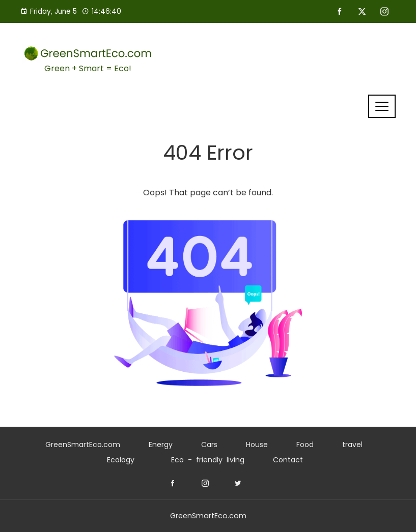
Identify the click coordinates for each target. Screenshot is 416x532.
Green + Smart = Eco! (88, 68)
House (257, 445)
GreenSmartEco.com (83, 445)
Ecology (121, 460)
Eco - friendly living (208, 460)
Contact (288, 460)
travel (352, 445)
